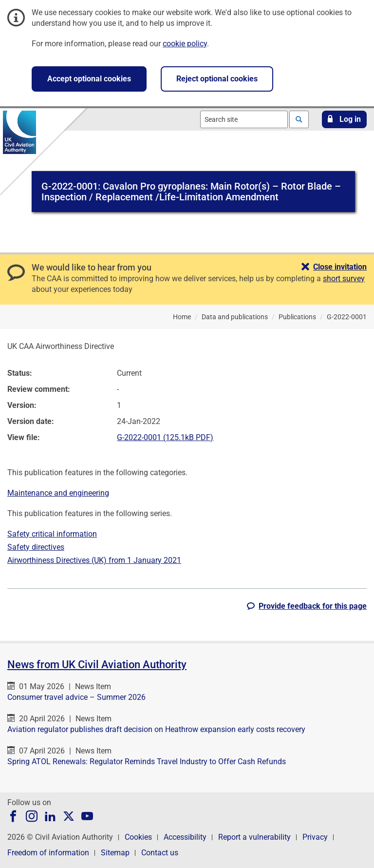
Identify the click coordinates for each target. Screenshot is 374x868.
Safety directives (36, 547)
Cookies (138, 837)
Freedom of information (48, 853)
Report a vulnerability (254, 837)
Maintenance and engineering (58, 493)
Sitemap (115, 853)
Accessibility (185, 837)
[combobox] (244, 119)
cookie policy (185, 44)
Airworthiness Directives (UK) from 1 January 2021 (94, 560)
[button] (344, 119)
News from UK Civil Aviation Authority (97, 665)
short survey (344, 279)
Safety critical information (52, 534)
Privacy (315, 837)
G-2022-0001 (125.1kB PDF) (165, 437)
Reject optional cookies (217, 79)
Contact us (160, 853)
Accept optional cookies (89, 79)
